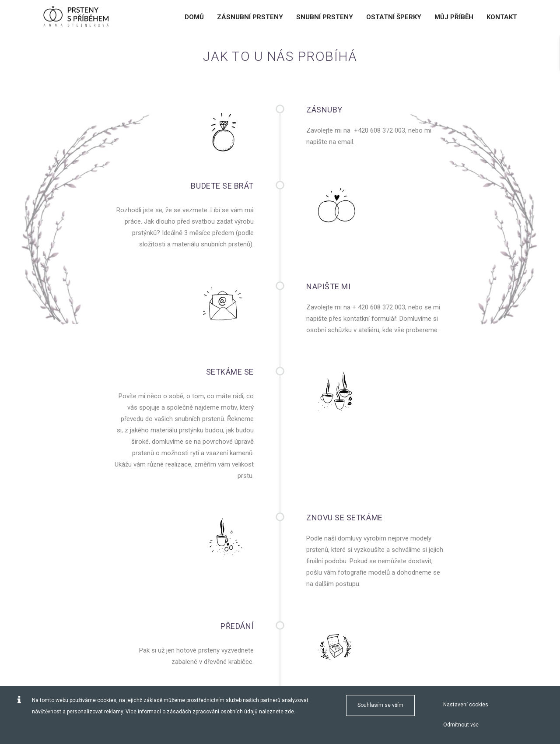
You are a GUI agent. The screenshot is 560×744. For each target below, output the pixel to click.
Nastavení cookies (466, 705)
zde (289, 712)
